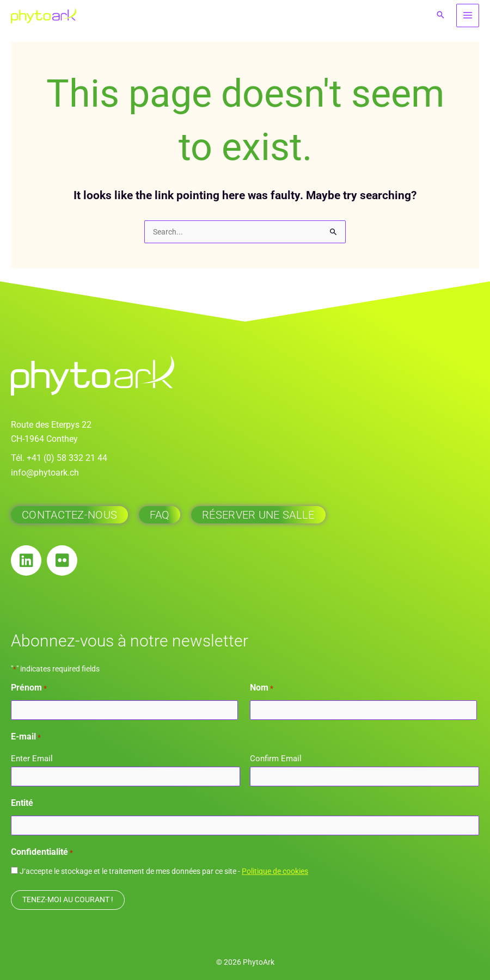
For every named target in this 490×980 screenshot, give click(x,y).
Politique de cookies (275, 871)
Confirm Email (276, 759)
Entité (22, 803)
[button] (440, 16)
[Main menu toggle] (468, 16)
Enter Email (32, 759)
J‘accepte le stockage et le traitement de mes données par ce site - (164, 871)
